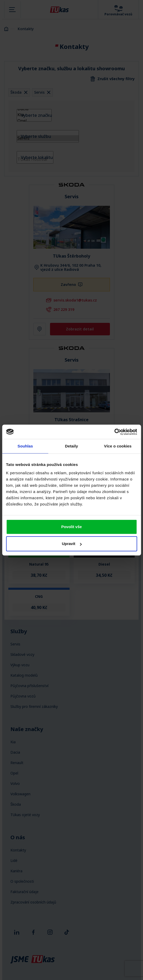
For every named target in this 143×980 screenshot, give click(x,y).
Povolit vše (71, 527)
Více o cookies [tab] (118, 446)
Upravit (72, 544)
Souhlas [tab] (25, 446)
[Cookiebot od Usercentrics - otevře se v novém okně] (114, 432)
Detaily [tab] (72, 446)
